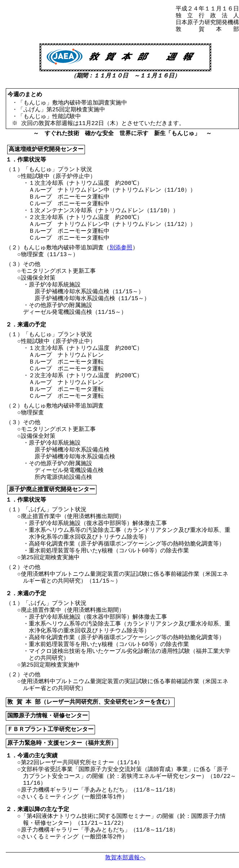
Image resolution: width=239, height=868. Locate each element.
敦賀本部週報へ (125, 857)
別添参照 (121, 248)
